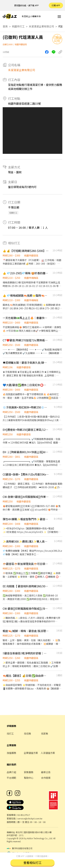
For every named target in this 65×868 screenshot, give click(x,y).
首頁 (5, 26)
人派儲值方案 (48, 753)
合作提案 (46, 778)
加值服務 (11, 753)
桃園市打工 (18, 26)
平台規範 (11, 778)
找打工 (10, 733)
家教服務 (29, 772)
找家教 (45, 733)
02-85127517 (24, 815)
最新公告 (46, 772)
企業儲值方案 (31, 753)
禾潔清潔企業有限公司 (41, 26)
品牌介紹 (11, 772)
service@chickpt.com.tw (30, 818)
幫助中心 (29, 778)
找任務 (27, 733)
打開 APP (56, 5)
